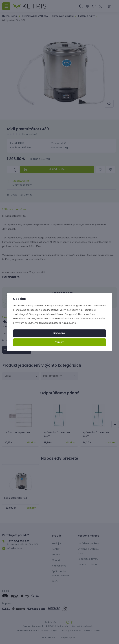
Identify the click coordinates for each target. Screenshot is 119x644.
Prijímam (59, 342)
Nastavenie (59, 333)
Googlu (69, 314)
